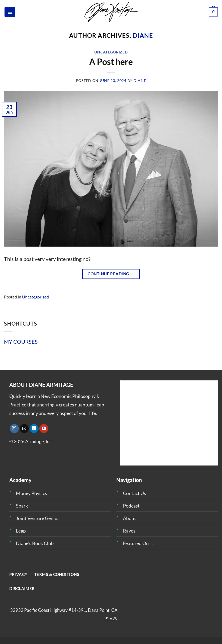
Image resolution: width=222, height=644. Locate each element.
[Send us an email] (24, 429)
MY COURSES (21, 342)
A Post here (111, 62)
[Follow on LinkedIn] (34, 429)
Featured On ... (138, 543)
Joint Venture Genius (38, 518)
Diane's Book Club (35, 543)
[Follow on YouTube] (44, 429)
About (129, 518)
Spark (22, 506)
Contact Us (135, 493)
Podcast (131, 506)
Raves (129, 531)
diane (143, 35)
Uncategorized (111, 52)
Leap (21, 531)
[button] (10, 12)
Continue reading (111, 274)
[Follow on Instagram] (14, 429)
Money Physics (31, 493)
